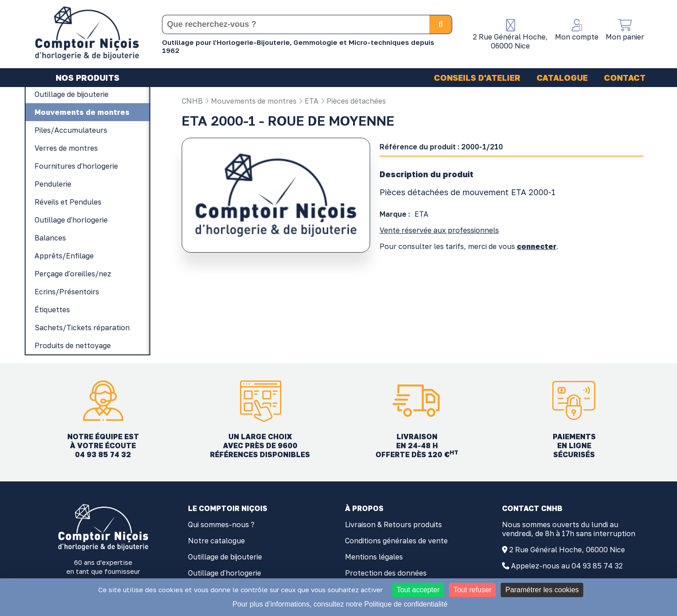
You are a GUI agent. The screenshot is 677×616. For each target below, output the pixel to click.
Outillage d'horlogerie (225, 573)
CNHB (192, 101)
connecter (537, 246)
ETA (308, 101)
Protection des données (386, 573)
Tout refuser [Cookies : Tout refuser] (472, 590)
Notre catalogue (216, 541)
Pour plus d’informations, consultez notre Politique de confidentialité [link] (340, 604)
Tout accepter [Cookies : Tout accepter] (418, 590)
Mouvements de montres (251, 101)
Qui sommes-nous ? (221, 524)
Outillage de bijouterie (225, 557)
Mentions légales (374, 557)
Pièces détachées (353, 101)
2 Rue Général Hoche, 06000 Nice (567, 550)
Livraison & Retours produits (393, 524)
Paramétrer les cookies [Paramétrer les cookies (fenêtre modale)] (542, 590)
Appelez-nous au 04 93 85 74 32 (567, 566)
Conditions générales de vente (396, 541)
